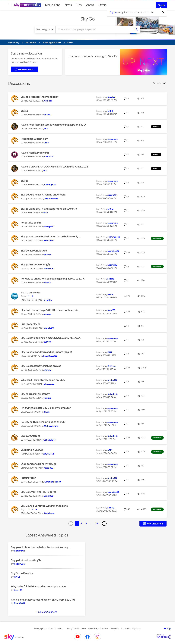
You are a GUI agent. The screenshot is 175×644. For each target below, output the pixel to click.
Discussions (53, 5)
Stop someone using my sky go (39, 464)
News (68, 5)
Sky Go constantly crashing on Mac (41, 366)
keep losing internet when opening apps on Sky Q (57, 125)
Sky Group (137, 629)
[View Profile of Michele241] (49, 328)
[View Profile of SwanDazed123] (50, 356)
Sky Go (88, 19)
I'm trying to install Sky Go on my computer (46, 408)
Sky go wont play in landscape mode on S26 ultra (49, 209)
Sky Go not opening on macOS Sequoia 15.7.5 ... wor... (51, 338)
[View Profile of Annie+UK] (49, 157)
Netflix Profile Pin (39, 153)
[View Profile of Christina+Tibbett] (53, 482)
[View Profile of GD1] (46, 129)
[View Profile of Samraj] (111, 508)
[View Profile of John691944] (50, 440)
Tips (79, 5)
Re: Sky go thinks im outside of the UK (43, 422)
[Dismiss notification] (163, 12)
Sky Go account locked (34, 251)
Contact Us (126, 629)
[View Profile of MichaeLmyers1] (51, 426)
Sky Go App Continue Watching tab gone (44, 506)
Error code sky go (31, 324)
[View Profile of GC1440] (47, 342)
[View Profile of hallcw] (110, 295)
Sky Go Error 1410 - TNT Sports (38, 492)
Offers (103, 5)
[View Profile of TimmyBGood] (114, 237)
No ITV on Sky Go (31, 293)
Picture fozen (28, 478)
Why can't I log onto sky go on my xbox (43, 380)
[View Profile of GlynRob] (48, 101)
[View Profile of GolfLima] (112, 366)
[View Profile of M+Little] (48, 300)
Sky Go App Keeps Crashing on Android (43, 195)
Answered (157, 238)
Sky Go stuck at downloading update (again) (46, 352)
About (90, 5)
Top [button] (169, 629)
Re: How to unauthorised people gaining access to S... (52, 279)
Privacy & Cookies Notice (76, 629)
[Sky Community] (28, 5)
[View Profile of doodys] (48, 314)
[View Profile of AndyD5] (18, 590)
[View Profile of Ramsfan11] (49, 241)
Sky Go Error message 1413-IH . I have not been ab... (50, 310)
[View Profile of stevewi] (48, 370)
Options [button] (157, 83)
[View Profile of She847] (48, 115)
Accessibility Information (98, 629)
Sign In (161, 5)
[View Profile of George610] (49, 227)
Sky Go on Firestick (22, 573)
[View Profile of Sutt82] (47, 283)
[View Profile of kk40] (45, 213)
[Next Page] (104, 524)
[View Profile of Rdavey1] (48, 255)
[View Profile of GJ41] (110, 352)
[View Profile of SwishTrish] (113, 394)
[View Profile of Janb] (46, 143)
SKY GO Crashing (31, 436)
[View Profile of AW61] (17, 577)
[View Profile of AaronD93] (49, 468)
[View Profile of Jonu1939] (49, 496)
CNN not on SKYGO (32, 450)
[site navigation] (10, 5)
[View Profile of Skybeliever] (49, 513)
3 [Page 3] (86, 523)
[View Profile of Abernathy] (112, 195)
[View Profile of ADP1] (110, 450)
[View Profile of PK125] (47, 412)
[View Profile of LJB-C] (110, 111)
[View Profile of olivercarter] (49, 384)
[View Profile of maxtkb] (48, 398)
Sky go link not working (34, 265)
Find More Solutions (47, 612)
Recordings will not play (34, 139)
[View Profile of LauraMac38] (113, 251)
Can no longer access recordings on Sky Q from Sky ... (41, 600)
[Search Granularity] (45, 29)
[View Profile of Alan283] (111, 310)
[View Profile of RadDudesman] (51, 199)
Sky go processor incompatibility (40, 97)
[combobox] (94, 29)
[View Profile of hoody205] (49, 269)
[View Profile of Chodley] (111, 97)
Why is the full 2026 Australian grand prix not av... (40, 586)
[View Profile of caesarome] (113, 139)
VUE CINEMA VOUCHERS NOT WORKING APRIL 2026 (58, 167)
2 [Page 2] (81, 523)
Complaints (115, 629)
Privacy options (40, 629)
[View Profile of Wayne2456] (49, 454)
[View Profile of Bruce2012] (20, 603)
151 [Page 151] (97, 523)
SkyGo (25, 111)
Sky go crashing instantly (35, 394)
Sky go (25, 181)
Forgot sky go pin (31, 223)
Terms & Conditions (57, 629)
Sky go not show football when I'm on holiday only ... (51, 237)
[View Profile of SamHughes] (50, 185)
